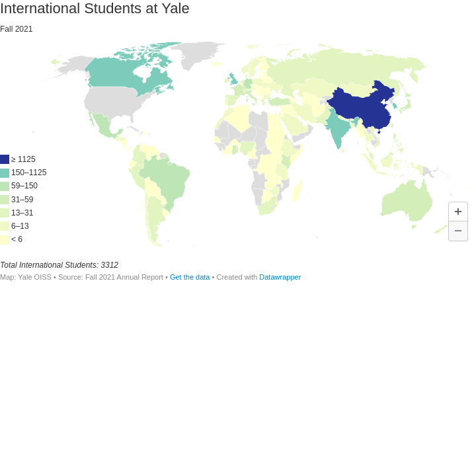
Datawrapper (280, 277)
